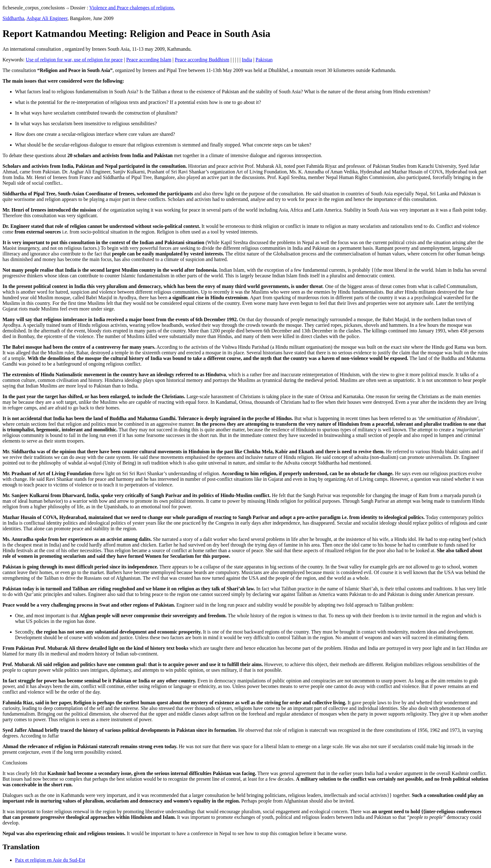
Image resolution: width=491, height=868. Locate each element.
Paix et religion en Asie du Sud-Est (50, 860)
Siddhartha (13, 18)
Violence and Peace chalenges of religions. (132, 8)
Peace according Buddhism (202, 60)
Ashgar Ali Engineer (47, 18)
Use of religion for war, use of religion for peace (74, 60)
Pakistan (264, 60)
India (247, 60)
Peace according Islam (149, 60)
